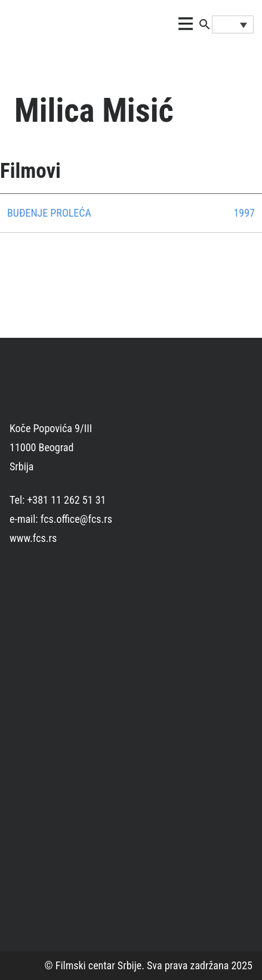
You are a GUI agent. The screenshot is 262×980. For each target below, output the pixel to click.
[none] (233, 24)
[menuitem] (233, 24)
